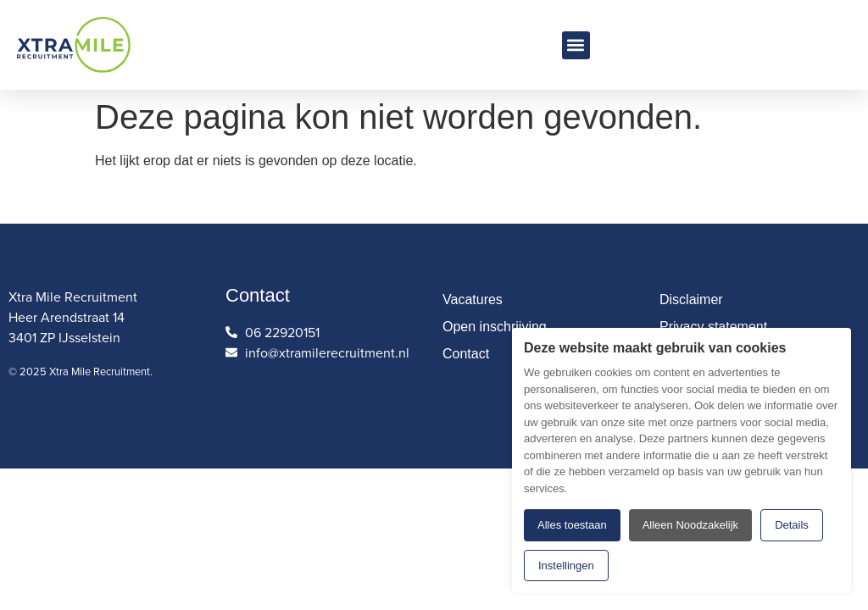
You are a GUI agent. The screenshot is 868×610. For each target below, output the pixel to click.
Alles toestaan (572, 525)
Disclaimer (691, 299)
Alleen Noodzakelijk (690, 525)
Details (792, 525)
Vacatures (473, 299)
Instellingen (566, 566)
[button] (576, 45)
